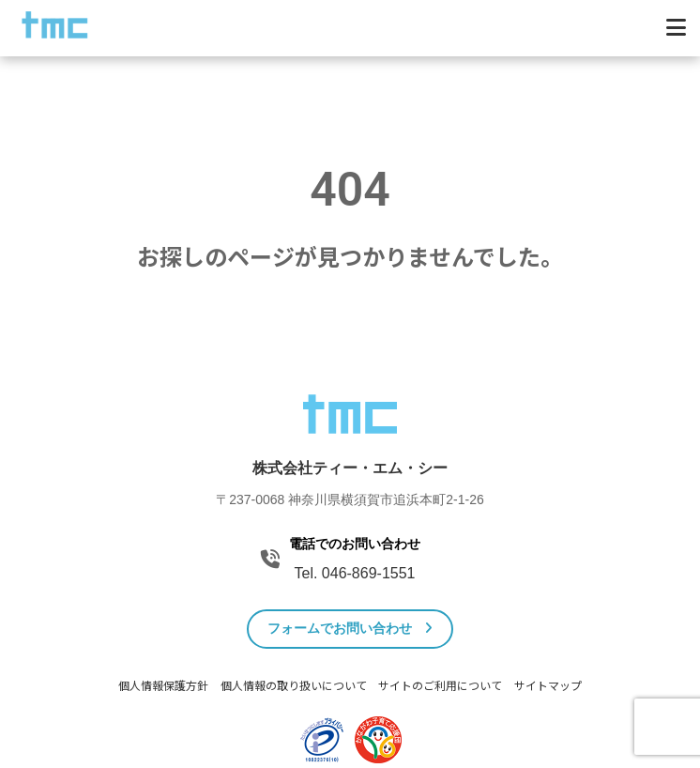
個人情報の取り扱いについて (294, 686)
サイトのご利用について (440, 686)
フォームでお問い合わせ (350, 628)
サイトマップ (548, 686)
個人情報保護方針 (163, 686)
